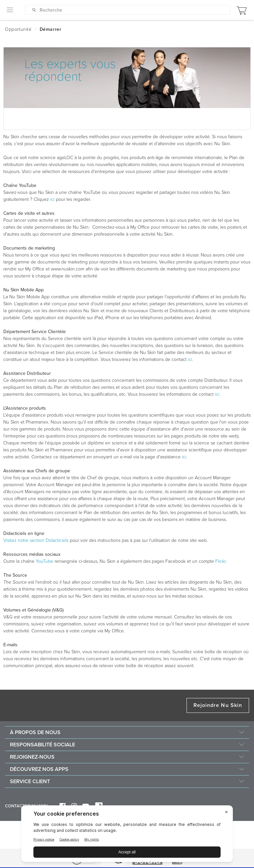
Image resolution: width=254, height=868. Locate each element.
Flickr (220, 561)
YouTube (44, 561)
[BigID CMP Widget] (127, 835)
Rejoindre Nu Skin (218, 705)
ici (52, 199)
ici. (190, 359)
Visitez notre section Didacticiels (36, 540)
